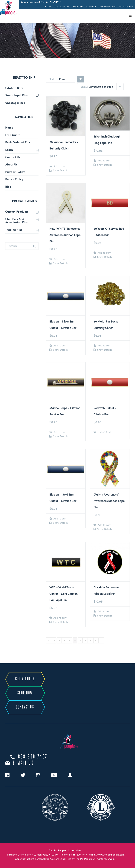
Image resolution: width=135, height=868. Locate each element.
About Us (78, 7)
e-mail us (23, 763)
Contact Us (13, 157)
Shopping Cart (108, 7)
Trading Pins (14, 230)
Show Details (60, 170)
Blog (48, 7)
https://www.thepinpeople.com (107, 855)
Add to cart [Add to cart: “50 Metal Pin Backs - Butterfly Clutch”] (104, 345)
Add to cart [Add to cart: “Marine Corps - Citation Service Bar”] (60, 432)
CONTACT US (25, 707)
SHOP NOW (25, 693)
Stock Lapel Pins (17, 95)
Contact (91, 7)
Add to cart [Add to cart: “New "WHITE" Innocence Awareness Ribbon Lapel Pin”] (60, 259)
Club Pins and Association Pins (17, 221)
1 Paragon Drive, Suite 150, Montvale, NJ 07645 (32, 855)
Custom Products (17, 212)
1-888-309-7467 (78, 855)
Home (9, 127)
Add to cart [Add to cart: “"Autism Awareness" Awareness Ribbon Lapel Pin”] (104, 525)
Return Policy (14, 179)
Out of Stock (104, 432)
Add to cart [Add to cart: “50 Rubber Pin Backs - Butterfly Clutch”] (60, 166)
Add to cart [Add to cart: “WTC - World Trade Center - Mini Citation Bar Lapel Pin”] (60, 618)
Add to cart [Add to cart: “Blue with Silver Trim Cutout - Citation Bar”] (60, 345)
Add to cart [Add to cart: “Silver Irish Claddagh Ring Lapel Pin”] (104, 160)
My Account (126, 7)
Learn (9, 150)
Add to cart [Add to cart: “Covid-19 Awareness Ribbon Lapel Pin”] (104, 611)
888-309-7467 (33, 757)
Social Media (62, 7)
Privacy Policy (15, 172)
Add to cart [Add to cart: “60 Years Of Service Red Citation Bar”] (104, 253)
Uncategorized (15, 103)
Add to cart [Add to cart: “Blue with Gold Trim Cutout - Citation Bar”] (60, 518)
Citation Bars (14, 88)
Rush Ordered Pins (18, 142)
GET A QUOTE (25, 679)
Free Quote (13, 135)
